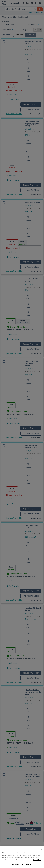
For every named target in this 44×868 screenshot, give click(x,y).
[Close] (41, 860)
